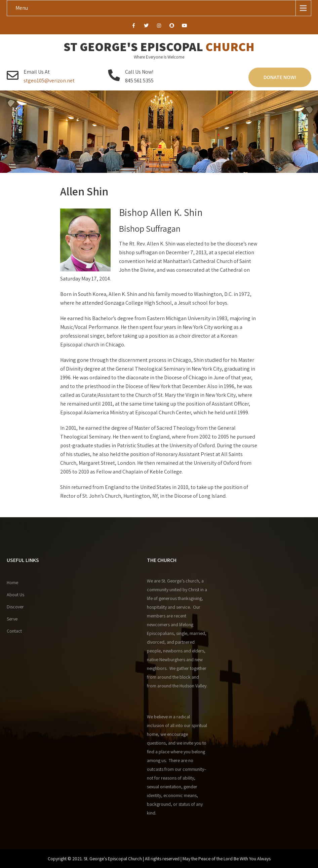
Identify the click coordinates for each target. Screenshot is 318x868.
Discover (15, 607)
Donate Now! (280, 77)
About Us (15, 595)
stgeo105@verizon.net (49, 81)
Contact (14, 631)
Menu (22, 8)
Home (12, 582)
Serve (12, 619)
